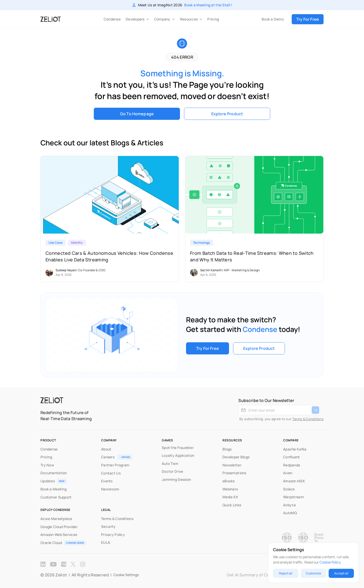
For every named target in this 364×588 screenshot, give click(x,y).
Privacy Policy (113, 535)
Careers (108, 457)
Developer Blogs (236, 457)
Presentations (234, 473)
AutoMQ (290, 513)
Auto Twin (170, 463)
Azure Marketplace (56, 519)
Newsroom (110, 489)
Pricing (213, 19)
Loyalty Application (178, 455)
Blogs (227, 449)
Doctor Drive (172, 471)
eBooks (229, 481)
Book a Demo (273, 19)
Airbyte (289, 505)
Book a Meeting (53, 489)
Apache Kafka (295, 449)
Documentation (54, 473)
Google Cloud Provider (59, 527)
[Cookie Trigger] (126, 575)
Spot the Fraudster (178, 448)
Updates (48, 481)
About (106, 449)
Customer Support (56, 497)
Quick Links (232, 505)
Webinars (230, 489)
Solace (289, 489)
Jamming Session (176, 479)
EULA (106, 542)
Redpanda (292, 465)
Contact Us (111, 473)
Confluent (292, 457)
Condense (112, 19)
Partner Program (115, 465)
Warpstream (293, 497)
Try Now (47, 465)
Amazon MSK (294, 481)
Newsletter (232, 465)
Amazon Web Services (59, 535)
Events (107, 481)
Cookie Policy (330, 562)
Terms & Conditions (308, 419)
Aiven (288, 473)
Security (108, 526)
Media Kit (230, 497)
